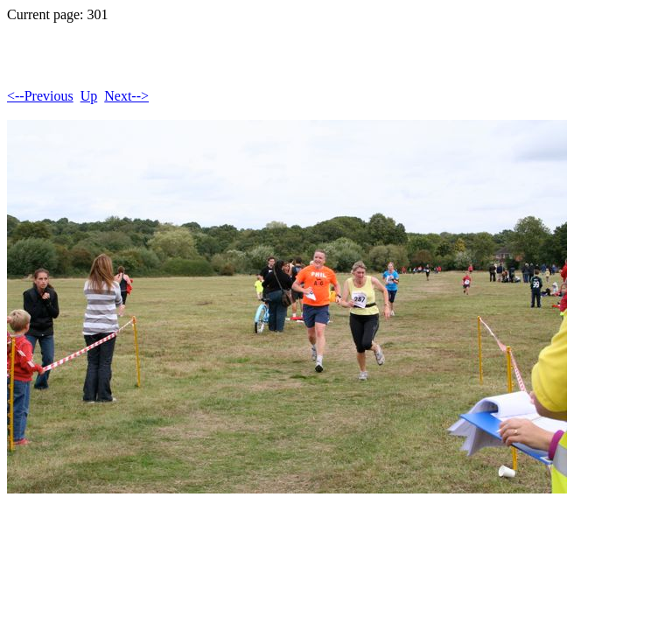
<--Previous (40, 96)
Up (89, 96)
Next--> (126, 96)
